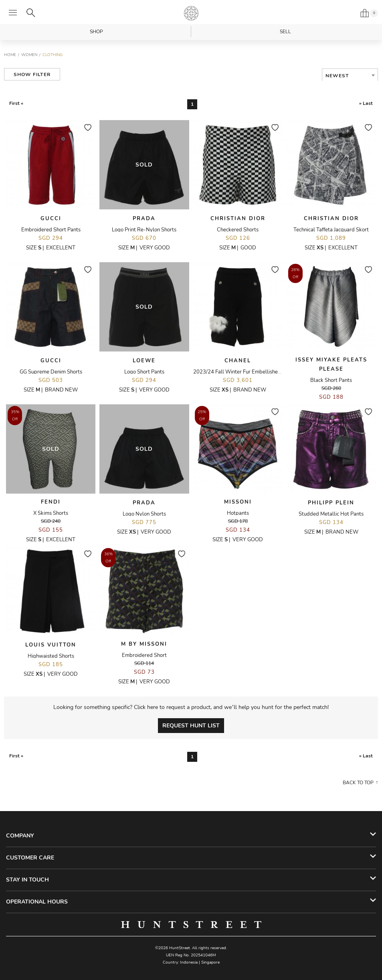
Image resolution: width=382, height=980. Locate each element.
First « (16, 103)
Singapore (210, 962)
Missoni (238, 502)
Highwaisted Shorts (51, 656)
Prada (144, 219)
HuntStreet (191, 13)
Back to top (358, 783)
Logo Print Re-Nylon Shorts (144, 230)
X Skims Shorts (51, 513)
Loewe (144, 361)
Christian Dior (238, 219)
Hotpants (238, 513)
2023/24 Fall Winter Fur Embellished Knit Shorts (251, 372)
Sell (285, 32)
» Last (366, 103)
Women (29, 55)
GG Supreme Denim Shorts (51, 372)
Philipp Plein (331, 503)
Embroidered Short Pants (51, 230)
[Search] (31, 13)
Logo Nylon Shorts (144, 514)
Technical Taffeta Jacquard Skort (331, 230)
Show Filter (32, 74)
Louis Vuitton (51, 645)
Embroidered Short (144, 655)
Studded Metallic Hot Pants (331, 514)
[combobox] (350, 76)
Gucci (51, 219)
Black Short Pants (331, 380)
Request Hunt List (191, 726)
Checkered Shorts (238, 230)
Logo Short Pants (144, 372)
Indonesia (189, 962)
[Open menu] (13, 13)
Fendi (51, 502)
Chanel (238, 361)
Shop (96, 32)
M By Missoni (144, 644)
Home (10, 55)
